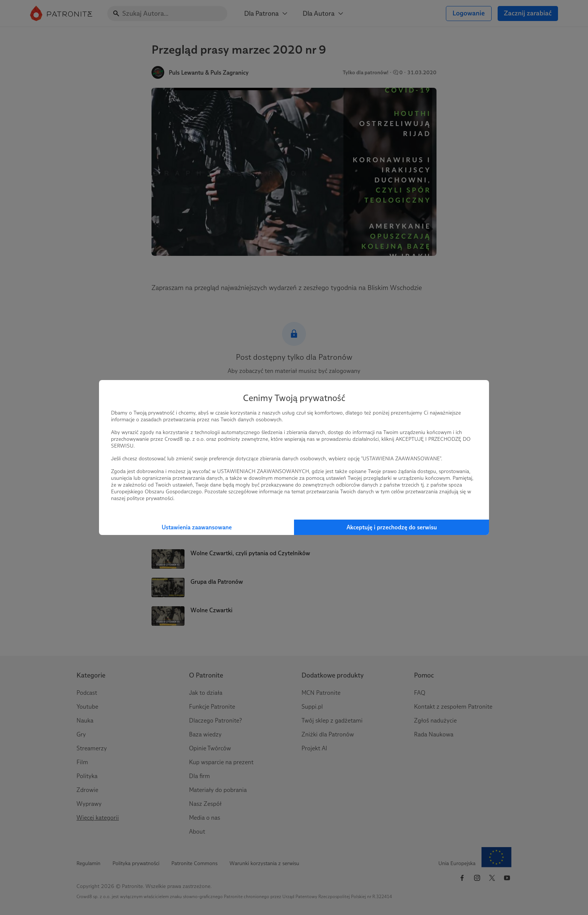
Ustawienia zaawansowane (197, 527)
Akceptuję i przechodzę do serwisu (392, 527)
